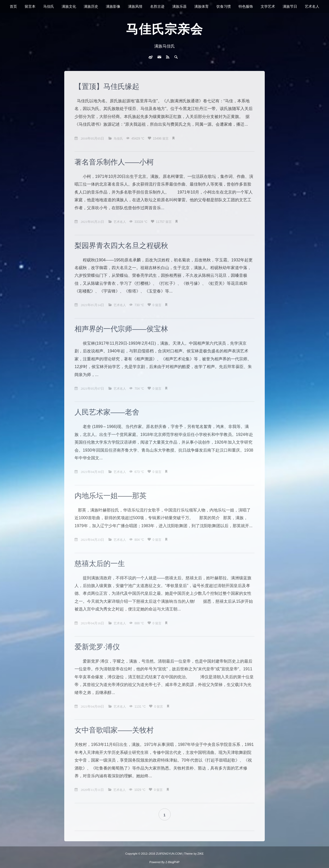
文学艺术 (268, 6)
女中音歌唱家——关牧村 (114, 730)
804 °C (140, 540)
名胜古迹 (157, 6)
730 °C (140, 305)
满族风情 (135, 6)
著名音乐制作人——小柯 (114, 162)
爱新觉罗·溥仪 (97, 647)
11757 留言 (164, 222)
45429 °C (138, 139)
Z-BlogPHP (173, 862)
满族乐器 (179, 6)
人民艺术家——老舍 (107, 412)
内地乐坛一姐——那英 (111, 496)
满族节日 (290, 6)
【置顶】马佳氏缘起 (107, 86)
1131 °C (140, 707)
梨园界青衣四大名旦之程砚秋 (121, 246)
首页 (13, 6)
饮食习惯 (224, 6)
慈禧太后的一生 (100, 564)
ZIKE (200, 854)
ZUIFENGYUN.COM (169, 854)
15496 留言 (161, 139)
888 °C (140, 623)
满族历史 (91, 6)
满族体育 (202, 6)
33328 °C (141, 222)
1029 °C (140, 790)
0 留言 (157, 305)
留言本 (30, 6)
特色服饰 (246, 6)
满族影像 (113, 6)
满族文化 (69, 6)
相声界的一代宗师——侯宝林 (121, 329)
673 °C (140, 472)
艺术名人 (312, 6)
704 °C (140, 389)
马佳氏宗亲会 (164, 29)
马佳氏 (49, 6)
